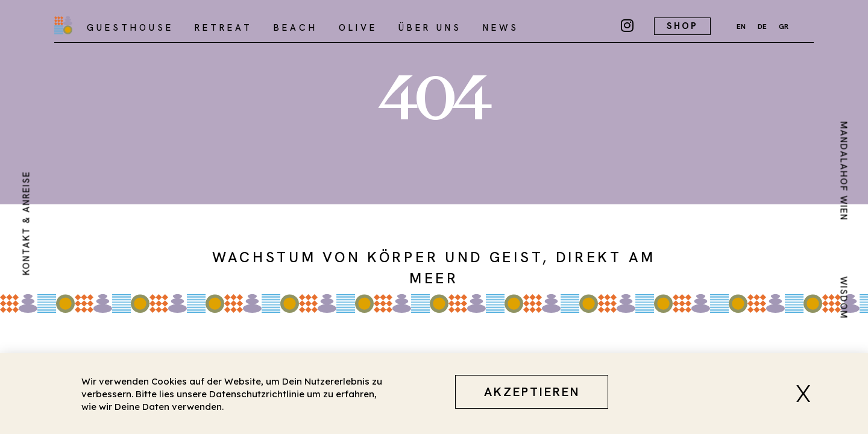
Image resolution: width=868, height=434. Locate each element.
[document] (434, 217)
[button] (808, 394)
